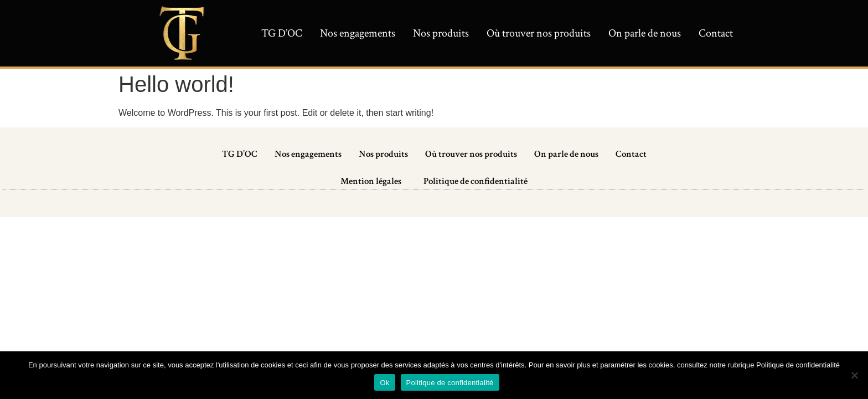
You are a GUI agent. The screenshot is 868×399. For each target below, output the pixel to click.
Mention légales (371, 181)
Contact (716, 33)
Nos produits (441, 33)
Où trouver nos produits (539, 33)
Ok (384, 383)
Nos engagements (358, 33)
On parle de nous (645, 33)
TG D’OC (282, 33)
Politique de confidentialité (476, 181)
